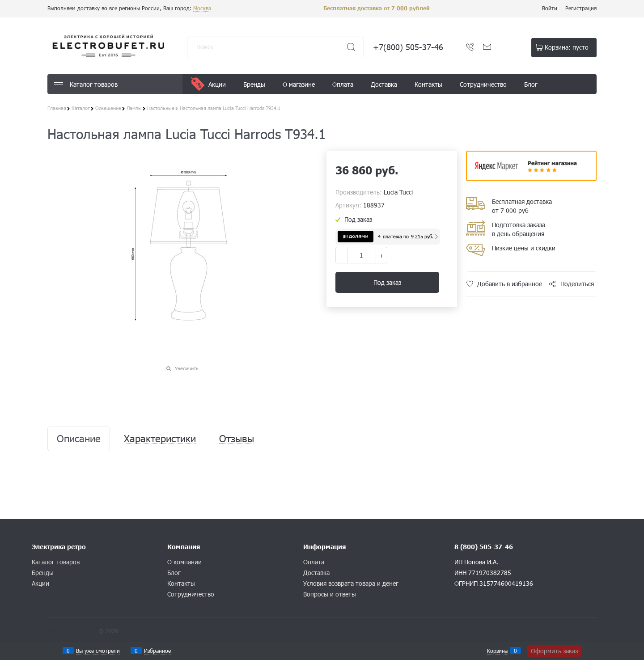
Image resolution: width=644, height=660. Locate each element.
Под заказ (387, 282)
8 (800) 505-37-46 (484, 547)
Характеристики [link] (160, 439)
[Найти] (351, 47)
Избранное (157, 651)
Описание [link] (79, 439)
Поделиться (577, 284)
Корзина (497, 651)
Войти (550, 8)
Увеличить (187, 368)
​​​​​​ (531, 178)
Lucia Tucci (398, 192)
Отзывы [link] (237, 439)
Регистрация (581, 8)
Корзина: (567, 47)
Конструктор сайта (72, 631)
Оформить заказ (554, 651)
